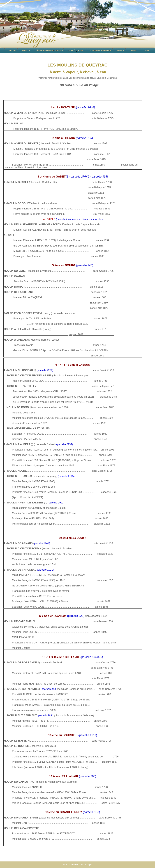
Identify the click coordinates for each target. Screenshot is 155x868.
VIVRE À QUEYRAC (76, 50)
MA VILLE (26, 50)
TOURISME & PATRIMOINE (101, 50)
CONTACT (134, 50)
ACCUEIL (13, 50)
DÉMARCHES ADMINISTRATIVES (49, 50)
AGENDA (121, 50)
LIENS (146, 50)
